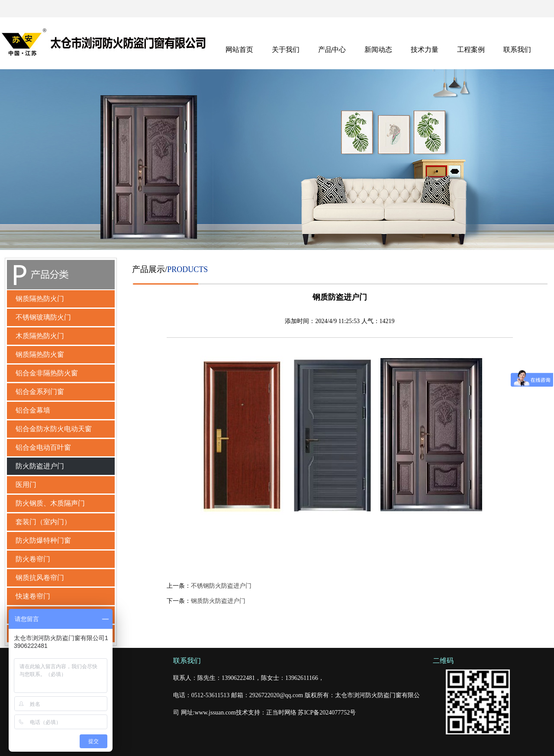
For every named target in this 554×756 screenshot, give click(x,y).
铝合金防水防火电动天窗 (54, 429)
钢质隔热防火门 (40, 299)
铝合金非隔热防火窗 (47, 373)
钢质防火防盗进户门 (218, 601)
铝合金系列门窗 (40, 392)
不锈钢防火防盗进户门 (221, 586)
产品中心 (332, 50)
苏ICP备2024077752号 (327, 713)
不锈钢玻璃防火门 (43, 317)
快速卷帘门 (33, 596)
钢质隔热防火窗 (40, 354)
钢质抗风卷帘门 (40, 578)
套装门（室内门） (43, 522)
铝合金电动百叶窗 (43, 447)
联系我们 (517, 50)
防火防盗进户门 (40, 466)
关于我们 (286, 50)
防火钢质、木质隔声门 (50, 503)
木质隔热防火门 (40, 336)
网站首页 (239, 50)
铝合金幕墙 (33, 410)
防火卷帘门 (33, 559)
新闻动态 (378, 50)
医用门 (26, 485)
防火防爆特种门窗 (43, 540)
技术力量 (425, 50)
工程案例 (471, 50)
